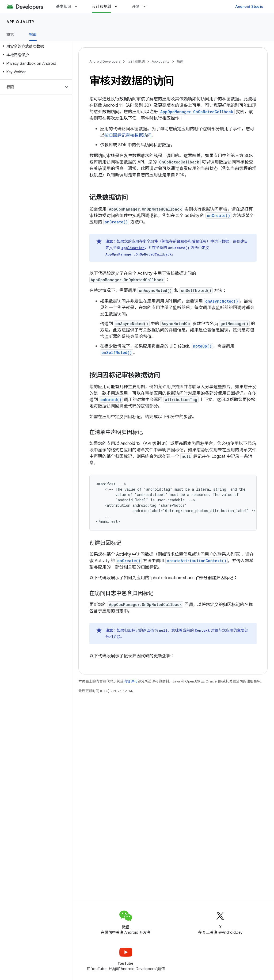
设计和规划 (136, 61)
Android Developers (105, 61)
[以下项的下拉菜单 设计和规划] (118, 6)
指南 (180, 61)
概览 (10, 35)
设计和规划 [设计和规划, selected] (102, 6)
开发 (136, 6)
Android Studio (249, 6)
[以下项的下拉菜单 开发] (147, 6)
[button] (35, 46)
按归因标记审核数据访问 (128, 135)
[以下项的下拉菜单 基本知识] (78, 6)
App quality (21, 22)
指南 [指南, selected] (33, 35)
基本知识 (64, 6)
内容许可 (131, 681)
